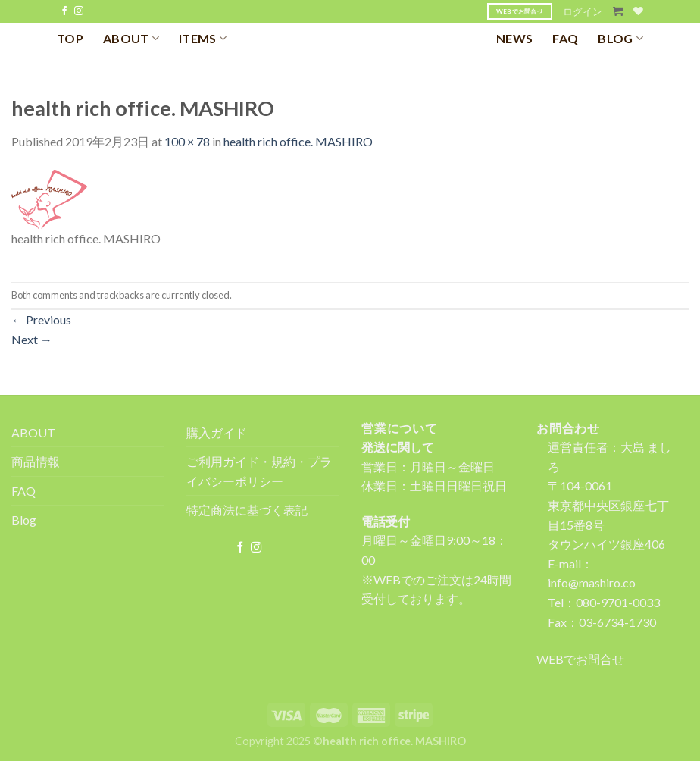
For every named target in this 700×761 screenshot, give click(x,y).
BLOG (620, 38)
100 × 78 (187, 141)
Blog (24, 520)
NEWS (514, 38)
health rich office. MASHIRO (298, 141)
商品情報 (36, 461)
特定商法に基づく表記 (247, 510)
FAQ (565, 38)
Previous (41, 319)
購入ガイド (217, 432)
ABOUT (131, 38)
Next (32, 339)
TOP (70, 38)
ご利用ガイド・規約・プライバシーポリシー (259, 471)
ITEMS (203, 38)
